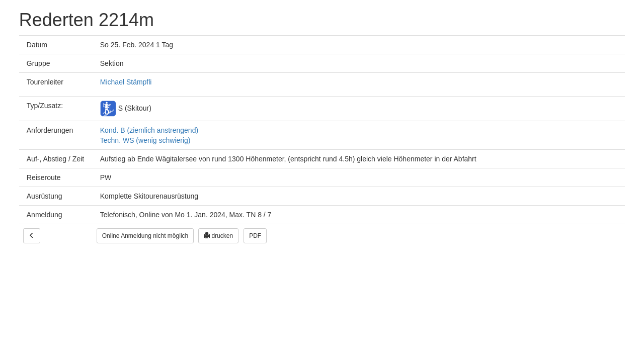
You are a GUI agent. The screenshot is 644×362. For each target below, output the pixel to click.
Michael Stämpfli (126, 82)
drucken (218, 236)
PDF (255, 236)
